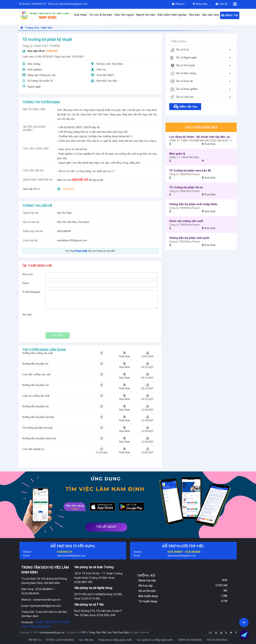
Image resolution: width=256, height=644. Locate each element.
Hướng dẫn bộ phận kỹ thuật (38, 417)
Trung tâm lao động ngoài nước (115, 640)
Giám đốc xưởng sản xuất (37, 374)
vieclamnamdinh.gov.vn (52, 632)
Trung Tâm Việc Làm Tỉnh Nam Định (109, 632)
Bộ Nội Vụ (35, 640)
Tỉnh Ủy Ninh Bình (217, 640)
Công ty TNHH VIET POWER (41, 46)
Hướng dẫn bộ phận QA (36, 385)
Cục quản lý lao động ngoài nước (155, 640)
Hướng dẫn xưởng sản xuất (38, 353)
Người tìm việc (146, 15)
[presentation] (74, 320)
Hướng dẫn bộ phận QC (36, 364)
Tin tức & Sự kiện (101, 15)
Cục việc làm (86, 640)
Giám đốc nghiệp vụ (33, 449)
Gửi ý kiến (57, 335)
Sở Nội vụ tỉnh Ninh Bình (60, 640)
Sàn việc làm (210, 15)
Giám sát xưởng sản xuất (36, 396)
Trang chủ (29, 28)
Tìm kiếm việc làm (185, 107)
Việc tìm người (124, 15)
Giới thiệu (81, 15)
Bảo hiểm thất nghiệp (172, 15)
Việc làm (47, 28)
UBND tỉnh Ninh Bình (190, 640)
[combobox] (201, 50)
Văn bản (194, 15)
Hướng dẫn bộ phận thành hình (39, 438)
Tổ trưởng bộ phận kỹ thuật (37, 428)
